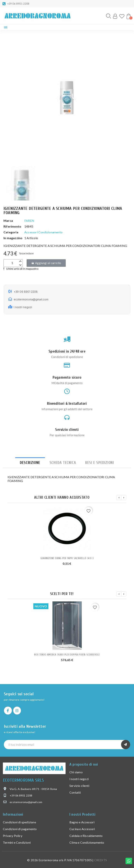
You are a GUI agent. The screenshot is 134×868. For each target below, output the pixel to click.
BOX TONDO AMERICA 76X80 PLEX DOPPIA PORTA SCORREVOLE (67, 655)
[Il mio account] (115, 16)
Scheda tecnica (63, 463)
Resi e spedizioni (100, 463)
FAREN (29, 221)
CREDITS (101, 860)
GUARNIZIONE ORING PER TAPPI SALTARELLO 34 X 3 (67, 558)
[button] (109, 16)
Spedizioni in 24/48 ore (67, 351)
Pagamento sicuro (67, 377)
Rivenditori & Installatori (67, 403)
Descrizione (30, 463)
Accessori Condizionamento (43, 232)
